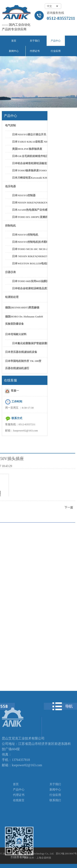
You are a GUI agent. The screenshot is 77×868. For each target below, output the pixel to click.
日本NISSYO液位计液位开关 (29, 134)
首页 (14, 41)
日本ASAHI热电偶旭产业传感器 (29, 210)
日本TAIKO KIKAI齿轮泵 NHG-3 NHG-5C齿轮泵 (29, 142)
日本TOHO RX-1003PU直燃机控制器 (29, 217)
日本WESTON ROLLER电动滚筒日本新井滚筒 (29, 263)
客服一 (12, 391)
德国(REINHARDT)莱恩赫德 (22, 307)
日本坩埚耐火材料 (16, 334)
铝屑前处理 (12, 297)
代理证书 (35, 51)
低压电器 (10, 186)
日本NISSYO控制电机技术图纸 (29, 242)
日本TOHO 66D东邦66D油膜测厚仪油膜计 (29, 281)
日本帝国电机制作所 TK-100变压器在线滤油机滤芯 (23, 365)
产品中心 (56, 41)
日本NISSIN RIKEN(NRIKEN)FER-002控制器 (29, 203)
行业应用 (56, 51)
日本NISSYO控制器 (24, 195)
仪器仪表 (10, 272)
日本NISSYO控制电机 (25, 235)
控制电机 (10, 226)
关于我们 (35, 41)
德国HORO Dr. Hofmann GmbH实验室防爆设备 (24, 320)
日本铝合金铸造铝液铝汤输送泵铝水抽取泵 (29, 163)
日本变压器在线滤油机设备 (21, 352)
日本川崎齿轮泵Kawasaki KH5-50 (29, 178)
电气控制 (10, 125)
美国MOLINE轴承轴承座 (27, 149)
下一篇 (69, 507)
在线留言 (14, 61)
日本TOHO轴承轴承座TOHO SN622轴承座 (29, 170)
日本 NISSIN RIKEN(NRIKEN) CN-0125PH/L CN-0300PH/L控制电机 (29, 256)
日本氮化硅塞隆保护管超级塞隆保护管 (29, 343)
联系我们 (35, 61)
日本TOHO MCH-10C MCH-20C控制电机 (29, 249)
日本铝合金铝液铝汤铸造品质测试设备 (29, 288)
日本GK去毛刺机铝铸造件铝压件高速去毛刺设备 (29, 156)
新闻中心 (14, 51)
